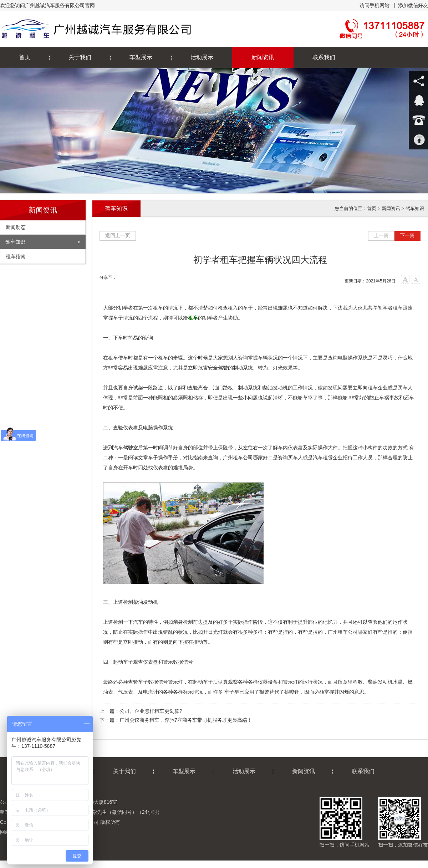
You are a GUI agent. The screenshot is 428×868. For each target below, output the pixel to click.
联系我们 (324, 57)
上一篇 (381, 235)
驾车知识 (15, 242)
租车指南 (16, 256)
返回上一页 (118, 235)
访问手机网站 (374, 5)
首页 (372, 208)
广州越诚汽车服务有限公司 (124, 29)
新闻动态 (16, 227)
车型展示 (141, 57)
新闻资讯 (263, 57)
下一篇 (407, 235)
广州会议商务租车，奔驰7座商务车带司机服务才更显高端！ (186, 720)
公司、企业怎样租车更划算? (151, 711)
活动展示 (202, 57)
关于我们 (80, 57)
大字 (405, 279)
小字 (416, 279)
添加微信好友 (413, 5)
